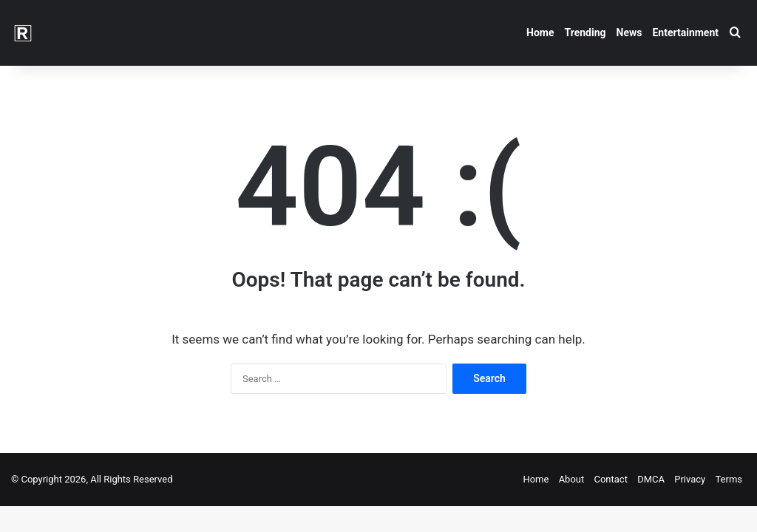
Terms (729, 479)
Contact (610, 479)
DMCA (651, 479)
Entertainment (685, 33)
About (572, 479)
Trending (585, 33)
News (629, 33)
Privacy (690, 479)
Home (540, 33)
